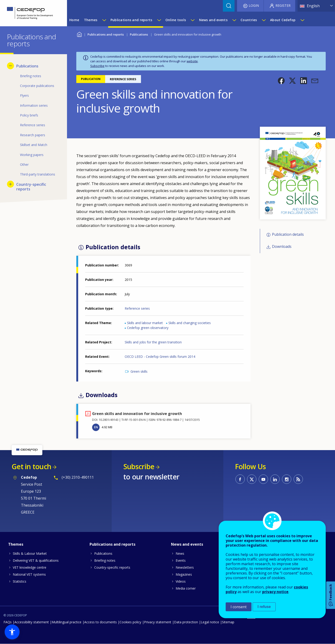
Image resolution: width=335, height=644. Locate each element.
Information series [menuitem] (34, 105)
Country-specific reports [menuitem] (31, 187)
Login (254, 5)
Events (181, 560)
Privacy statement (158, 622)
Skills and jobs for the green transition (153, 342)
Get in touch (31, 466)
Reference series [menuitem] (33, 125)
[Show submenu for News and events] (234, 20)
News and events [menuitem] (213, 20)
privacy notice (275, 592)
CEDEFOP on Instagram (287, 479)
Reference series (137, 308)
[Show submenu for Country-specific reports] (10, 184)
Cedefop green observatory (148, 328)
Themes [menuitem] (91, 20)
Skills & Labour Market (30, 553)
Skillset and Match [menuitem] (34, 145)
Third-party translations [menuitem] (38, 174)
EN (96, 427)
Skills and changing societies (190, 323)
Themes (16, 544)
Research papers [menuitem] (33, 135)
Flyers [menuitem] (24, 95)
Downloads (282, 247)
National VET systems (29, 574)
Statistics (20, 581)
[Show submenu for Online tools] (192, 20)
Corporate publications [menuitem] (37, 86)
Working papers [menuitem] (32, 155)
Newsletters (185, 567)
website (192, 61)
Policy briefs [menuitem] (29, 115)
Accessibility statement (32, 622)
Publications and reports (106, 34)
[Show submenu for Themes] (104, 20)
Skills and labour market (145, 323)
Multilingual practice (67, 622)
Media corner (186, 588)
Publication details (288, 234)
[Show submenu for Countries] (264, 20)
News (180, 553)
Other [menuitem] (24, 164)
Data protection (186, 622)
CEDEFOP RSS (298, 479)
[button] (281, 81)
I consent (239, 607)
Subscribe (97, 66)
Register (283, 5)
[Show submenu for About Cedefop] (302, 20)
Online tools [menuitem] (176, 20)
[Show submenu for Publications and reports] (159, 20)
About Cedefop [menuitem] (283, 20)
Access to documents (100, 622)
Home (79, 34)
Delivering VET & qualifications (36, 560)
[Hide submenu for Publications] (10, 66)
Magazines (184, 574)
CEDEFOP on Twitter (252, 479)
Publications (139, 34)
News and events (187, 544)
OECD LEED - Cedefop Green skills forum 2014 (160, 357)
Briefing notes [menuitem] (31, 76)
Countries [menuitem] (249, 20)
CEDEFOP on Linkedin (275, 479)
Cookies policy (130, 622)
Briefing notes (105, 560)
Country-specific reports (112, 567)
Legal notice (210, 622)
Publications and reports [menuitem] (131, 20)
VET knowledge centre (30, 567)
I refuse (264, 607)
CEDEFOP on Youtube (263, 479)
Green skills (139, 371)
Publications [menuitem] (27, 66)
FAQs (8, 622)
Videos (181, 581)
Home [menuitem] (74, 20)
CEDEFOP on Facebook (240, 479)
